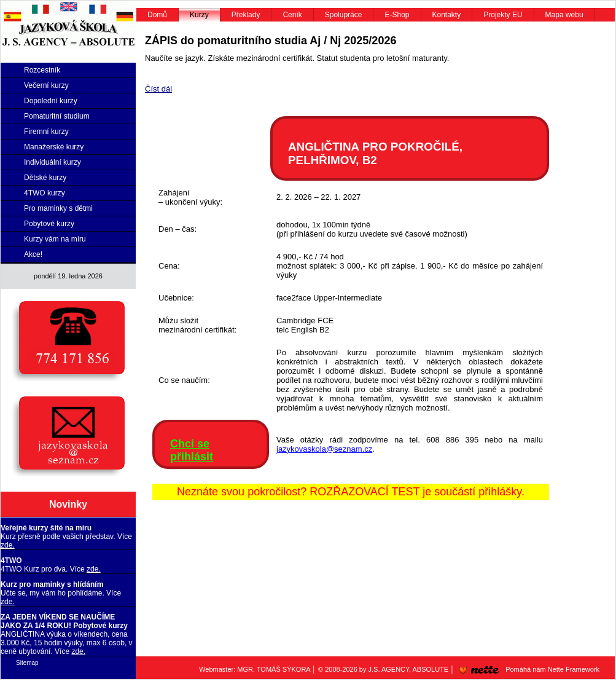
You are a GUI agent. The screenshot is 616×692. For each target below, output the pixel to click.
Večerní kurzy (46, 85)
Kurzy (199, 15)
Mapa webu (564, 15)
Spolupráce (344, 15)
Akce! (33, 254)
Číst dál (158, 89)
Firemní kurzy (46, 132)
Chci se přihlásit (192, 450)
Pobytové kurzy (49, 224)
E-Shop (397, 15)
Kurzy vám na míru (55, 239)
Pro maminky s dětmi (58, 208)
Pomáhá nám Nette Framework (527, 669)
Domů (157, 15)
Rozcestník (42, 70)
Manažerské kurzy (54, 147)
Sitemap (27, 663)
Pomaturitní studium (57, 116)
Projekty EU (503, 15)
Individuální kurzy (53, 162)
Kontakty (447, 15)
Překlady (246, 15)
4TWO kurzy (45, 193)
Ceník (292, 15)
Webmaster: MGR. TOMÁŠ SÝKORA (255, 669)
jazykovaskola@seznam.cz (324, 449)
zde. (8, 545)
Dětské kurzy (45, 178)
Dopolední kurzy (51, 101)
